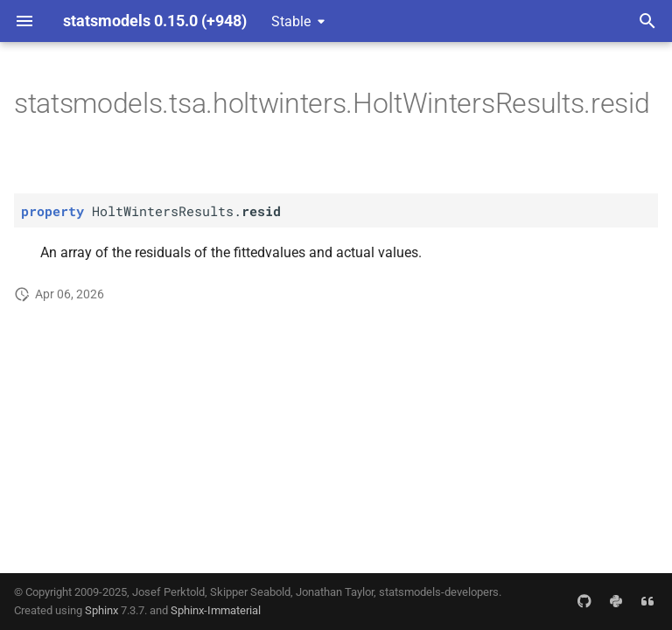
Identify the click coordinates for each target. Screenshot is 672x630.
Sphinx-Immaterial (216, 610)
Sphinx (101, 610)
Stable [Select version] (291, 21)
